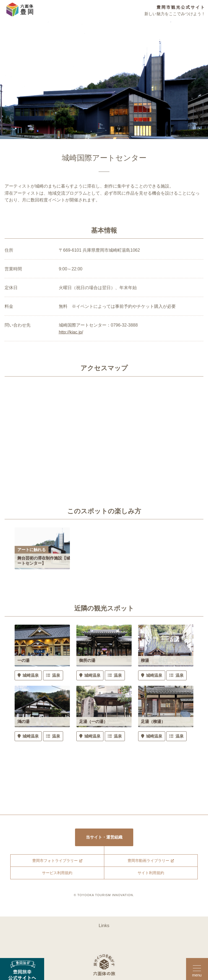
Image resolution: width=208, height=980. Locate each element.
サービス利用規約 (57, 875)
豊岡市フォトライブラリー (55, 862)
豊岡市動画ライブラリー (148, 862)
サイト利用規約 (151, 875)
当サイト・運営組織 (104, 838)
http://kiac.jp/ (71, 332)
